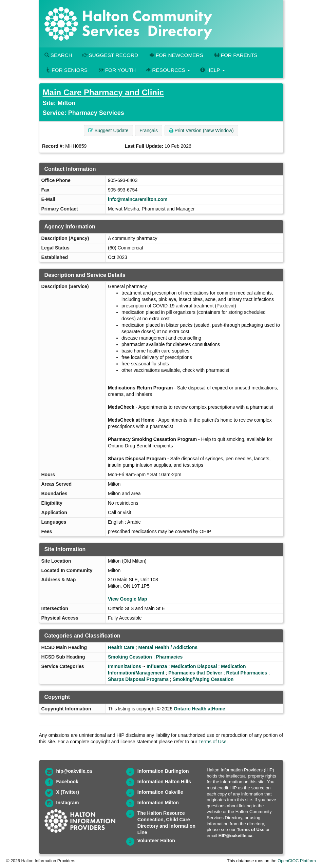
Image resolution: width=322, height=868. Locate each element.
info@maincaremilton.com (138, 199)
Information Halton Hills (164, 782)
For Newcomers (176, 55)
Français (149, 130)
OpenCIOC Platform (297, 861)
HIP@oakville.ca (235, 836)
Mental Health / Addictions (168, 647)
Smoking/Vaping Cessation (203, 679)
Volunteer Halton (156, 841)
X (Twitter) (68, 792)
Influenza (157, 666)
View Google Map (128, 599)
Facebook (67, 782)
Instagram (68, 803)
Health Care (121, 647)
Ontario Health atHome (200, 709)
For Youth (117, 70)
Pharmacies (169, 657)
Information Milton (158, 803)
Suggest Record (110, 55)
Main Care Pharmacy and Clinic (103, 92)
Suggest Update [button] (108, 130)
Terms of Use (212, 742)
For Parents (235, 55)
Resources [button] (168, 70)
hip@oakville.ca (74, 771)
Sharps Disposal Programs (138, 679)
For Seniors (66, 70)
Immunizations (125, 666)
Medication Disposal (194, 666)
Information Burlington (163, 771)
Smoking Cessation (130, 657)
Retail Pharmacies (247, 673)
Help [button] (212, 70)
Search (58, 55)
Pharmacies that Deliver (195, 673)
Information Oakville (160, 792)
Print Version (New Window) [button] (201, 130)
